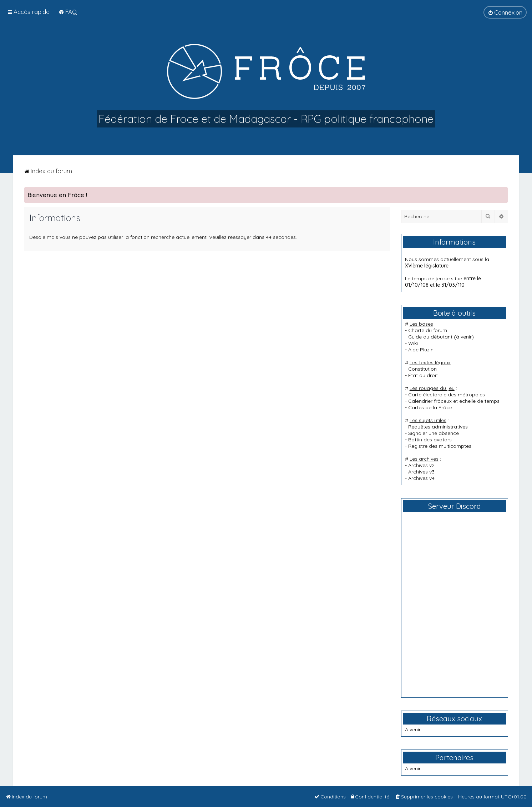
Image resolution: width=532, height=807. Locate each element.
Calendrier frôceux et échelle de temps (454, 401)
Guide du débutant (430, 337)
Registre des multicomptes (440, 446)
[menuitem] (68, 12)
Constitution (422, 369)
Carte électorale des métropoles (447, 395)
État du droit (423, 375)
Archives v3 (421, 472)
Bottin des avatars (430, 440)
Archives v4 (421, 478)
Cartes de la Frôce (430, 407)
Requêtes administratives (438, 427)
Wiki (413, 343)
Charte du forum (428, 330)
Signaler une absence (434, 433)
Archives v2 (421, 465)
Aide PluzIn (421, 350)
